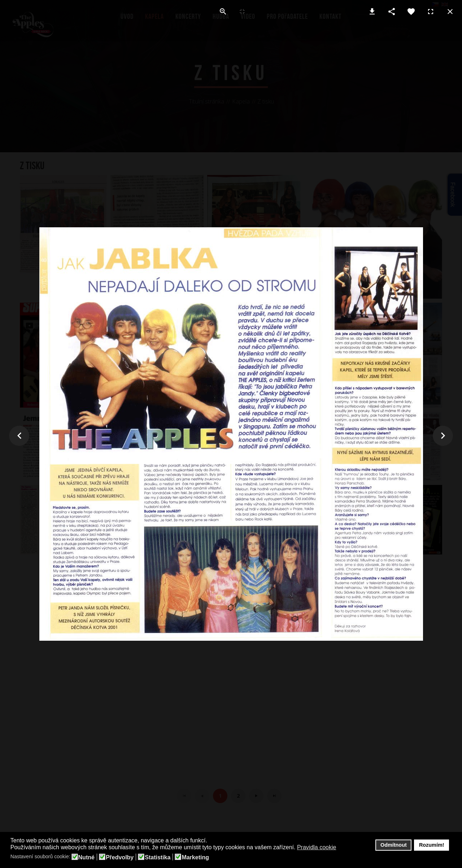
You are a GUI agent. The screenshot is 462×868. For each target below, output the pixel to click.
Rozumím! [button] (432, 845)
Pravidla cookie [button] (317, 847)
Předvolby (120, 858)
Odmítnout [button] (394, 845)
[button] (341, 848)
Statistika (158, 858)
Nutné (86, 858)
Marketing (195, 858)
